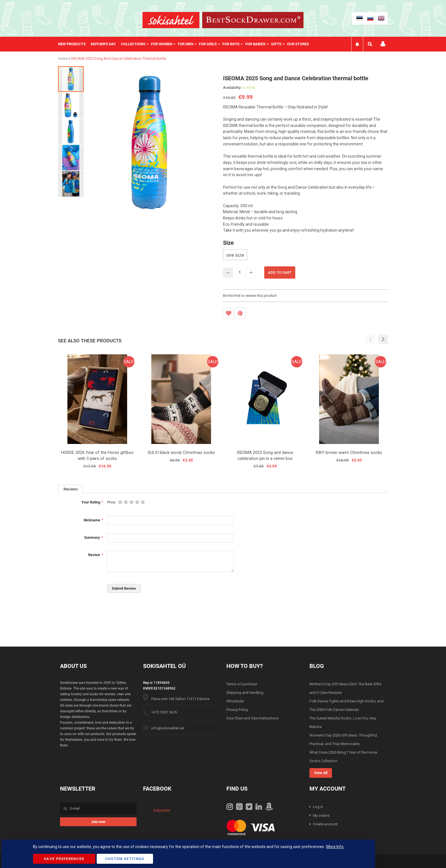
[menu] (186, 44)
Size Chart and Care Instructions (252, 718)
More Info (335, 847)
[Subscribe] (98, 822)
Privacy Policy (237, 710)
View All (321, 773)
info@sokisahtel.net (168, 728)
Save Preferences (64, 859)
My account (383, 44)
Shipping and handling (245, 693)
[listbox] (305, 256)
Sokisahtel (162, 810)
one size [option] (235, 255)
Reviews (71, 489)
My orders (321, 815)
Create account (325, 824)
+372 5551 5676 (164, 712)
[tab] (71, 489)
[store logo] (171, 20)
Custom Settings (125, 859)
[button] (71, 105)
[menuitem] (74, 44)
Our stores (298, 44)
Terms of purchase (242, 684)
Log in (318, 807)
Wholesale (235, 701)
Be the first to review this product (250, 296)
